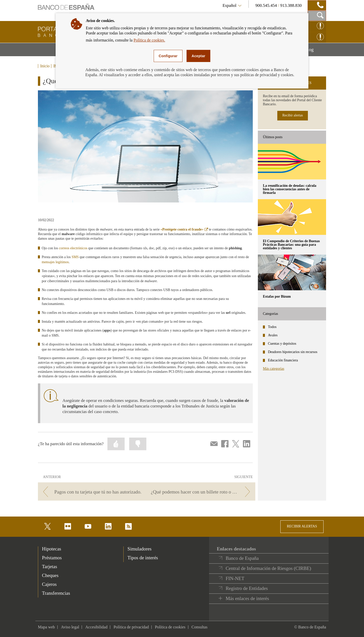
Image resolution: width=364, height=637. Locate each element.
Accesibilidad (96, 627)
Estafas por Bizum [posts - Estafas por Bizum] (277, 296)
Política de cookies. (149, 40)
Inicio (45, 66)
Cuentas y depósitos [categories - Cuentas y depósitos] (282, 344)
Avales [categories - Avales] (273, 335)
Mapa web (46, 627)
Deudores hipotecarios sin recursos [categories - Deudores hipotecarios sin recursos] (293, 352)
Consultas (200, 627)
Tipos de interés (143, 558)
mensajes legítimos (55, 262)
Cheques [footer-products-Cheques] (50, 575)
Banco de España (242, 558)
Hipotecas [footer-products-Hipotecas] (52, 549)
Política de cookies (170, 627)
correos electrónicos (73, 248)
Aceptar (198, 56)
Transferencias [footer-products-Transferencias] (56, 593)
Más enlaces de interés (247, 598)
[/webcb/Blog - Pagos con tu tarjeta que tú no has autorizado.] (91, 492)
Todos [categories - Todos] (272, 327)
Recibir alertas (293, 115)
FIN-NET (235, 578)
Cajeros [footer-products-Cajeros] (49, 584)
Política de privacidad (131, 627)
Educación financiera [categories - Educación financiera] (283, 360)
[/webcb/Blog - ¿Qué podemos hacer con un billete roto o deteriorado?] (202, 492)
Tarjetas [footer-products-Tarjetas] (50, 567)
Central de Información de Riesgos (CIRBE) (268, 568)
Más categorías (274, 369)
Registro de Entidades (247, 588)
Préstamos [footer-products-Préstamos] (52, 558)
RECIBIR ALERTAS (302, 526)
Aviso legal (70, 627)
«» (184, 229)
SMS (75, 257)
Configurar (168, 56)
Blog (315, 51)
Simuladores (139, 549)
